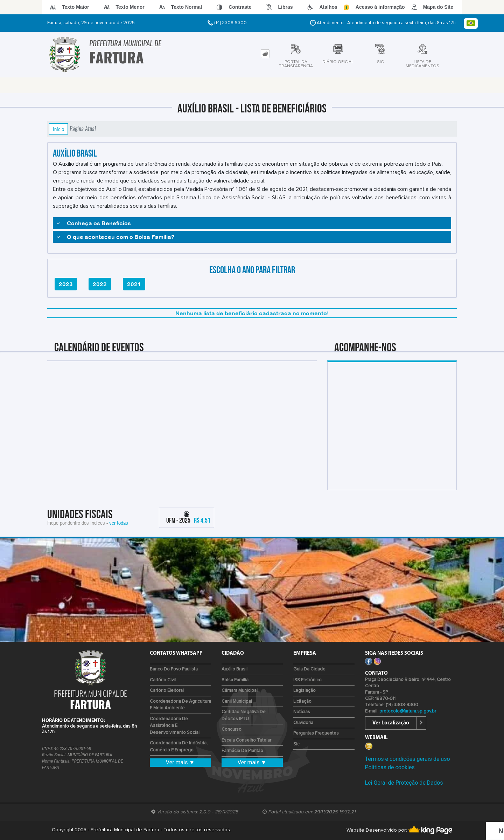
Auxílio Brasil (234, 669)
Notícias (302, 712)
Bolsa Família (235, 680)
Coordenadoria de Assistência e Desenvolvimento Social (175, 726)
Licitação (302, 701)
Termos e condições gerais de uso (408, 759)
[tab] (265, 54)
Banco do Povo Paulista (174, 669)
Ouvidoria (303, 723)
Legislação (304, 691)
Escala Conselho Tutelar (246, 740)
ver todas (119, 523)
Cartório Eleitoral (167, 691)
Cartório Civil (163, 680)
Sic (296, 744)
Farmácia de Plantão (242, 751)
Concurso (232, 729)
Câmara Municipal (240, 691)
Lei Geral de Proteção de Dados (404, 783)
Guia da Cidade (309, 669)
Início (58, 129)
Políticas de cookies (390, 767)
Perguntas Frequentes (316, 733)
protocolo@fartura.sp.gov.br (408, 711)
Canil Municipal (237, 701)
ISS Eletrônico (307, 680)
